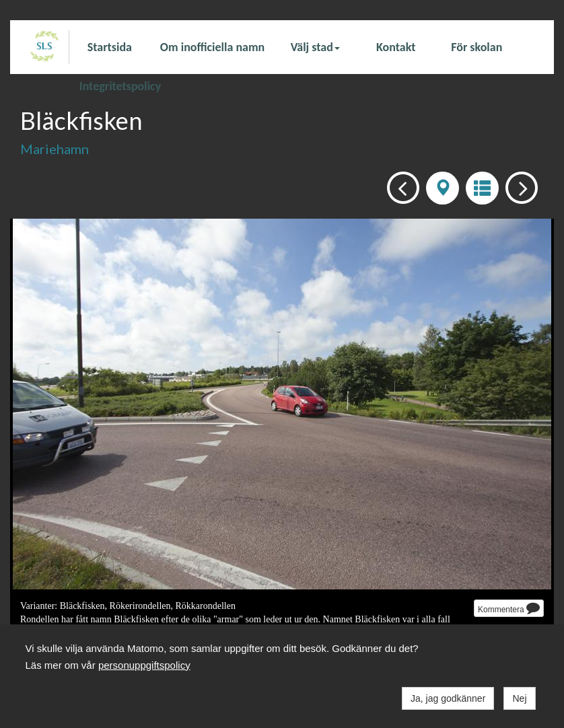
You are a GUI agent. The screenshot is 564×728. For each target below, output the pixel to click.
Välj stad (315, 47)
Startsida (110, 47)
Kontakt (396, 47)
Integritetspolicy (120, 85)
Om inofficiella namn (212, 47)
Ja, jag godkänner (448, 698)
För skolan (477, 47)
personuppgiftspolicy (144, 665)
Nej (519, 698)
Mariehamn (55, 149)
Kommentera (509, 608)
